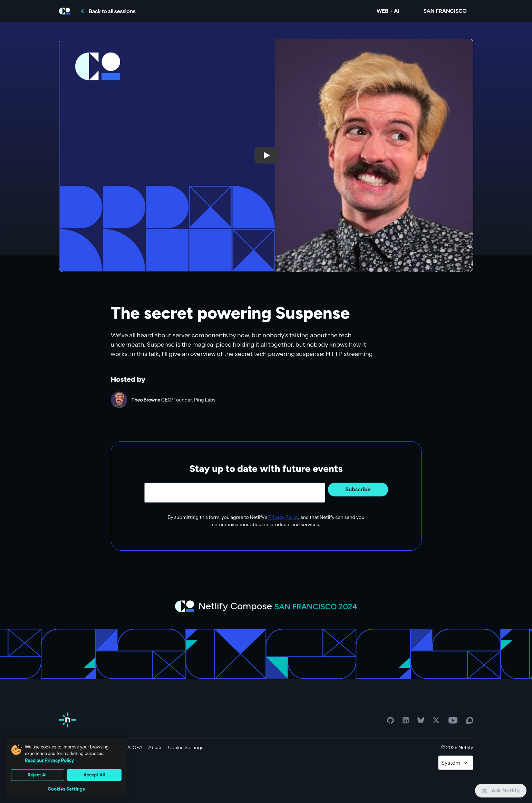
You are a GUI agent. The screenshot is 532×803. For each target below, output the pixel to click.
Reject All (38, 775)
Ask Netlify (501, 790)
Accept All (94, 775)
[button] (266, 155)
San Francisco (445, 11)
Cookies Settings (66, 789)
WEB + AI (388, 11)
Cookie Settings (186, 747)
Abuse (155, 747)
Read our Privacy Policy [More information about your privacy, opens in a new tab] (49, 760)
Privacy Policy (283, 517)
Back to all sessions (108, 11)
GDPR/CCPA (128, 747)
